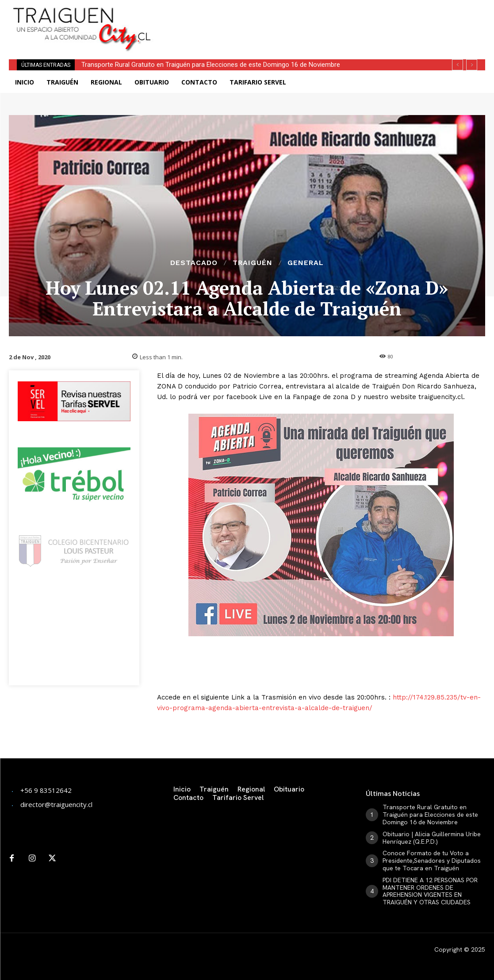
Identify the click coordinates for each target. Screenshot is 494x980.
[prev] (458, 65)
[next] (472, 65)
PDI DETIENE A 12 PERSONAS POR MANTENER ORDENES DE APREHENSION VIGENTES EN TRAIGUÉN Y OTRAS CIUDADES (430, 891)
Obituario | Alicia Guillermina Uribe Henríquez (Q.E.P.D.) (432, 838)
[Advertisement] (277, 13)
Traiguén (253, 263)
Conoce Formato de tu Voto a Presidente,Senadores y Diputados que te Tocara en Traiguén (432, 861)
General (306, 263)
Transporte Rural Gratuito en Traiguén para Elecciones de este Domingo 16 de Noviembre (211, 65)
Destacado (194, 263)
